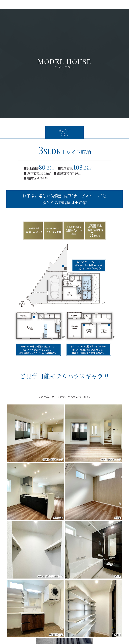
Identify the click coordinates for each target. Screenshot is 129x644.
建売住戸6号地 (64, 132)
